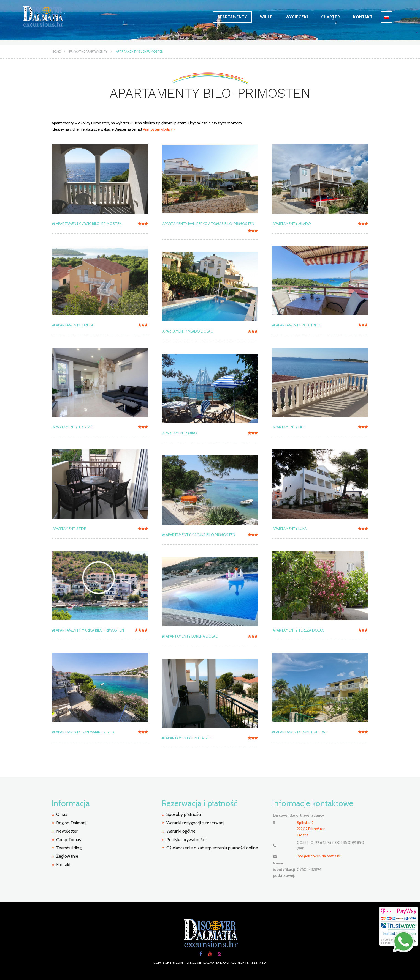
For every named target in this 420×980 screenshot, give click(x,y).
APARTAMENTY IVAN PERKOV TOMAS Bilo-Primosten (208, 223)
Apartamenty (232, 17)
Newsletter (67, 831)
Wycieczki (297, 17)
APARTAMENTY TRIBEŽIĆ (72, 427)
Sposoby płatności (184, 814)
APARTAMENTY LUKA (289, 528)
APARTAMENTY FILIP (289, 427)
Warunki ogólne (181, 831)
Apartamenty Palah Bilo (296, 325)
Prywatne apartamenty (88, 51)
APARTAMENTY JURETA (73, 325)
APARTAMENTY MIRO (179, 433)
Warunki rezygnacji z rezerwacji (195, 823)
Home (56, 51)
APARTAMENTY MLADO (291, 223)
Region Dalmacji (71, 823)
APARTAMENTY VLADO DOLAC (187, 331)
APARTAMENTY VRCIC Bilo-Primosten (87, 223)
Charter (331, 17)
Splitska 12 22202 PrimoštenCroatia (311, 829)
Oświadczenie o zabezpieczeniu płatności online (212, 848)
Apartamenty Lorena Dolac (190, 636)
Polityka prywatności (186, 839)
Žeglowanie (67, 856)
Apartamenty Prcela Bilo (187, 738)
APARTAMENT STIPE (69, 528)
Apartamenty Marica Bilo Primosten (88, 630)
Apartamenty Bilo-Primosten (140, 51)
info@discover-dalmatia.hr (319, 855)
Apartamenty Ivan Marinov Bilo (83, 732)
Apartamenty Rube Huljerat (300, 732)
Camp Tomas (69, 839)
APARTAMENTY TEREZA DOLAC (298, 630)
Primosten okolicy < (159, 129)
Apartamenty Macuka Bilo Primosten (198, 534)
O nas (62, 814)
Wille (266, 17)
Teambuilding (69, 848)
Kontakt (363, 17)
